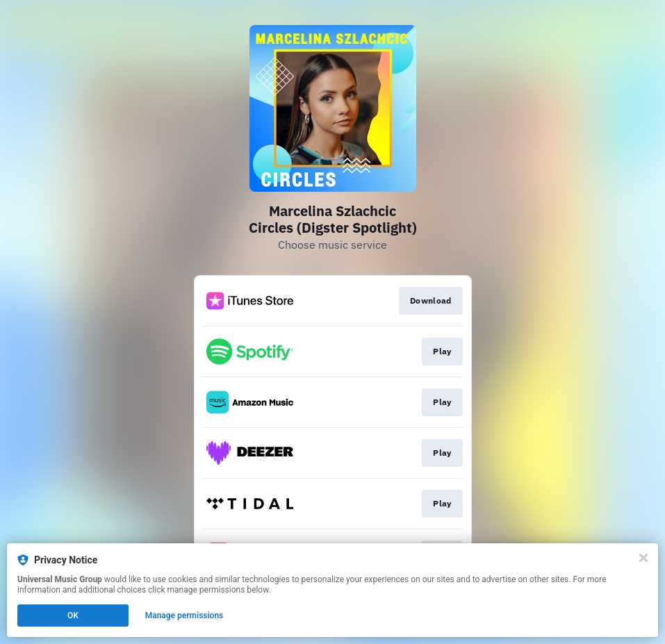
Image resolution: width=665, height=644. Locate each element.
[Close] (643, 558)
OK (73, 616)
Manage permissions (184, 616)
